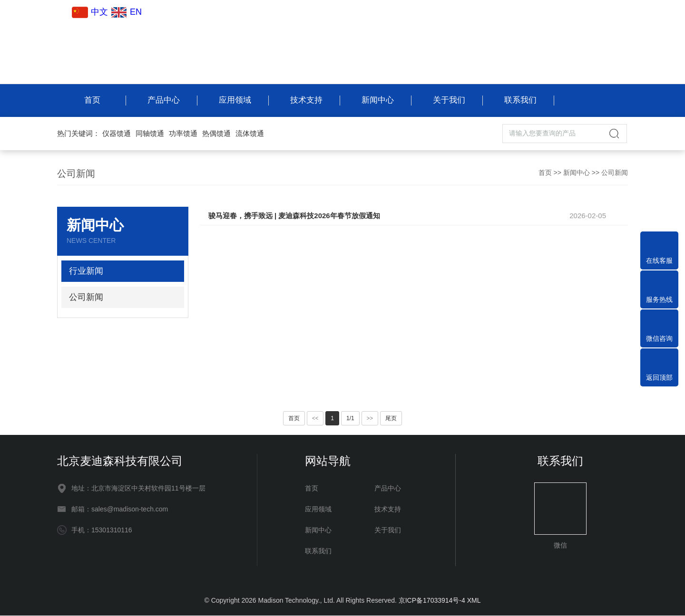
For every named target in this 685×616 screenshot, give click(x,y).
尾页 (391, 419)
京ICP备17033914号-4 (432, 601)
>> (370, 419)
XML (474, 601)
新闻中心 (377, 101)
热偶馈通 (216, 134)
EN (126, 12)
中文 (91, 12)
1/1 (350, 419)
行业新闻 (86, 271)
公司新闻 (615, 173)
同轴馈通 (150, 134)
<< (315, 419)
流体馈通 (250, 134)
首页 (92, 101)
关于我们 (449, 101)
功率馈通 (183, 134)
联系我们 (520, 101)
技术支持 (306, 101)
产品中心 (163, 101)
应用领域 (235, 101)
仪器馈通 (117, 134)
